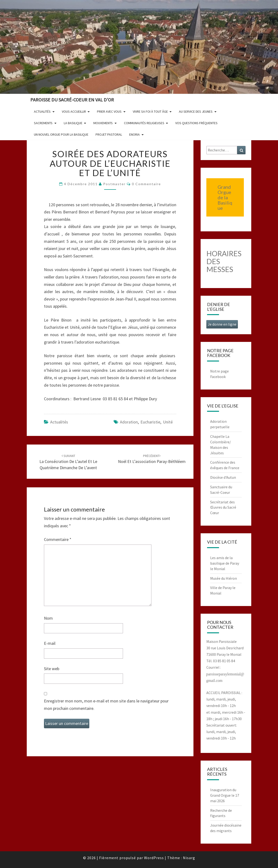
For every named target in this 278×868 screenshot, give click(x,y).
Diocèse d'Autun (223, 477)
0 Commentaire (146, 184)
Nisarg (189, 858)
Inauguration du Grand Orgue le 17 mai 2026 (225, 795)
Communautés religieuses (144, 123)
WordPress (154, 858)
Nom (48, 618)
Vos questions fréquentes (196, 123)
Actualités (42, 111)
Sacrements (43, 123)
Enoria (134, 134)
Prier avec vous (109, 111)
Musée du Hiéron (224, 578)
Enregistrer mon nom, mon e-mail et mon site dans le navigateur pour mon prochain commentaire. (106, 705)
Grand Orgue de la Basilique (225, 197)
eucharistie (150, 422)
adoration (129, 422)
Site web (52, 669)
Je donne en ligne (222, 324)
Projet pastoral (109, 134)
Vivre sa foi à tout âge (150, 111)
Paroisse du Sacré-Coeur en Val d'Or (72, 100)
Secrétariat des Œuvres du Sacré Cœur (223, 507)
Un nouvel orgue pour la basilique (61, 134)
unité (168, 422)
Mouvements (103, 123)
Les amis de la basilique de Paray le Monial (225, 563)
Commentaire (58, 539)
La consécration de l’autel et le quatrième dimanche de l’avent (68, 462)
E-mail (50, 643)
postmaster (114, 184)
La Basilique (73, 123)
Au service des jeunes (196, 111)
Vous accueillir (74, 111)
